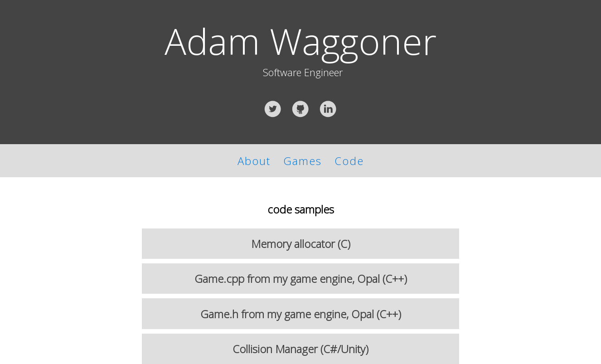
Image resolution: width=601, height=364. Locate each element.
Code (349, 161)
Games (309, 161)
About (254, 161)
